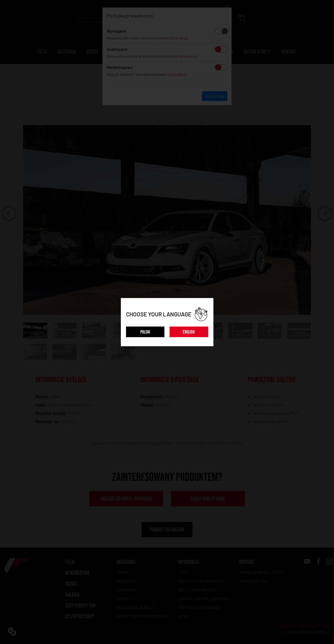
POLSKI (145, 332)
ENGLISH (189, 332)
